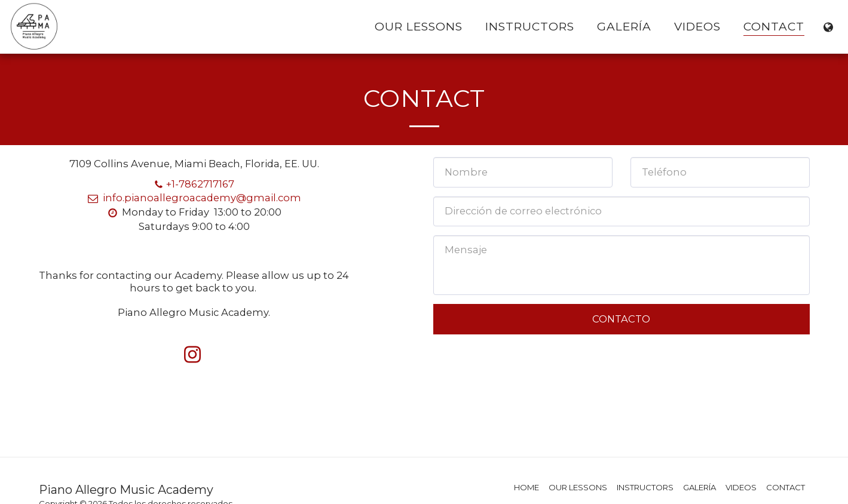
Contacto (621, 319)
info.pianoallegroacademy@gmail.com (194, 198)
